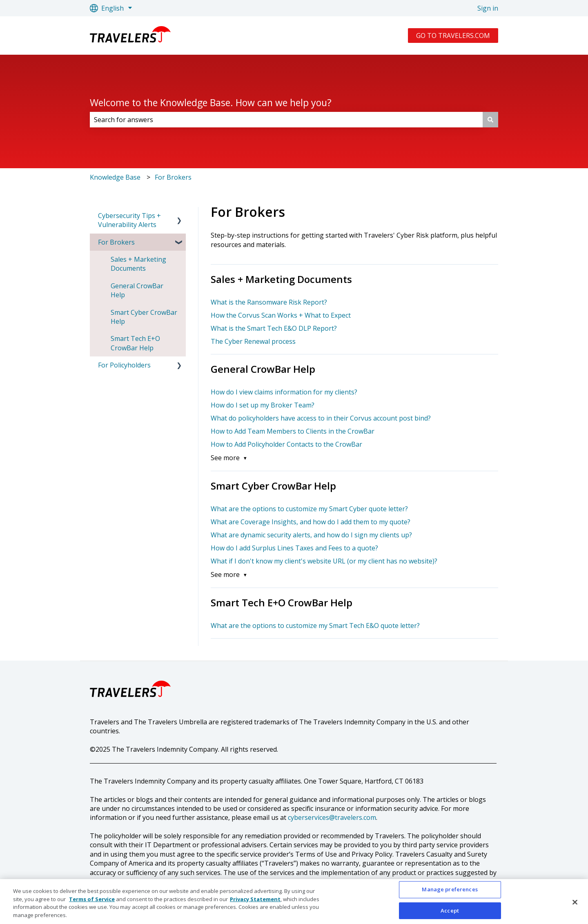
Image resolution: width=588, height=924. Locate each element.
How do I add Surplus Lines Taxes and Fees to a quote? (294, 548)
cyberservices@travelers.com (332, 817)
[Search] (490, 120)
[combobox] (286, 120)
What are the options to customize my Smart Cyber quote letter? (309, 509)
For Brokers (173, 177)
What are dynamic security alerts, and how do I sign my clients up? (311, 535)
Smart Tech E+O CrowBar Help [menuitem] (135, 343)
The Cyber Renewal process (253, 341)
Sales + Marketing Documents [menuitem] (138, 264)
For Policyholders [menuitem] (124, 365)
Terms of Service (92, 902)
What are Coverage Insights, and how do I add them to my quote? (311, 522)
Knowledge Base (115, 177)
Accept (450, 913)
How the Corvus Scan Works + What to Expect (281, 315)
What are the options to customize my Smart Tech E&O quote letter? (315, 626)
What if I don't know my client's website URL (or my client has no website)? (324, 561)
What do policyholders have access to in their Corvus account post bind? (321, 418)
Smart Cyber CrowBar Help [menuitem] (144, 317)
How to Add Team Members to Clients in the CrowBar (293, 431)
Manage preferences (450, 892)
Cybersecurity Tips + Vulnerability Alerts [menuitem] (129, 220)
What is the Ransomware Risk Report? (269, 302)
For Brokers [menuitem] (116, 242)
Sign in (488, 8)
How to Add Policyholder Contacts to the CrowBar (286, 444)
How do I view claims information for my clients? (284, 392)
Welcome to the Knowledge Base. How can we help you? (211, 102)
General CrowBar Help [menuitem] (137, 290)
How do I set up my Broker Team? (263, 405)
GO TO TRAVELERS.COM (453, 36)
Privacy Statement (255, 902)
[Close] (575, 905)
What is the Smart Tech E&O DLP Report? (274, 328)
